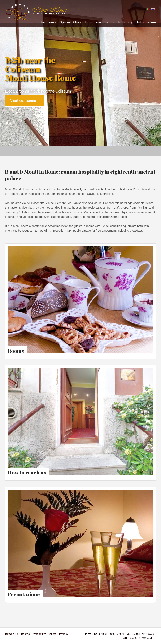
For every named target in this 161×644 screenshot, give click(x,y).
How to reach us (97, 22)
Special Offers (70, 22)
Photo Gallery (123, 22)
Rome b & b (12, 634)
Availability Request (44, 634)
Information (146, 22)
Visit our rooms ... (25, 100)
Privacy (64, 634)
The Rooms (47, 22)
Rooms (25, 634)
